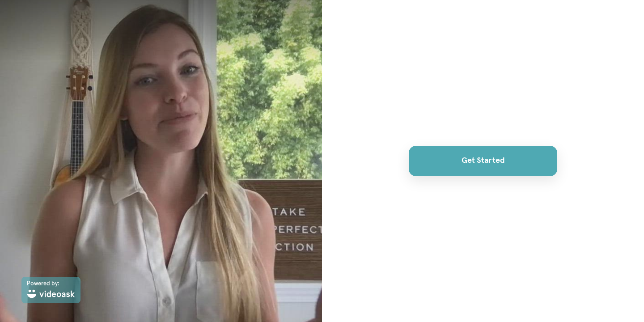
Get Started (483, 161)
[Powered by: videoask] (51, 290)
